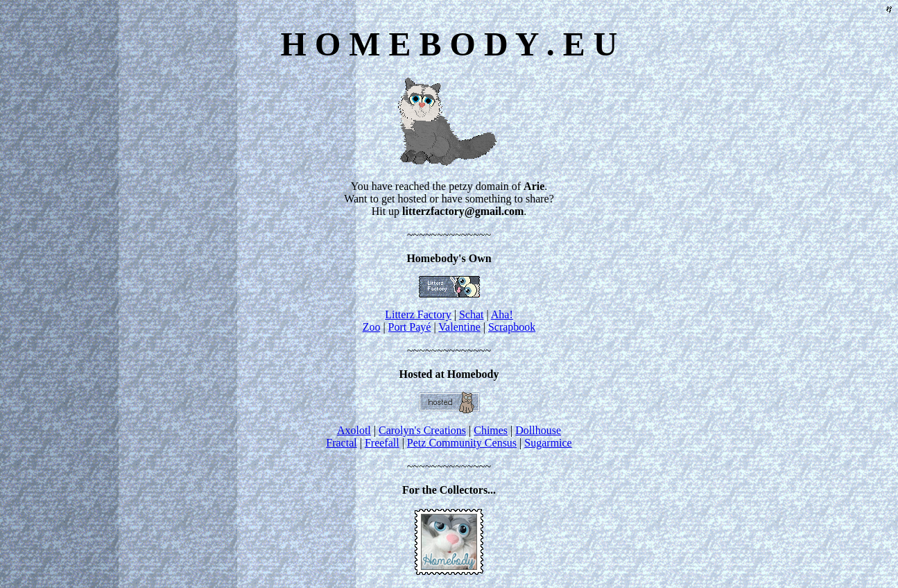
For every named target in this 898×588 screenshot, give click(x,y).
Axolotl (354, 430)
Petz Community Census (462, 443)
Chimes (491, 430)
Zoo (372, 327)
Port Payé (410, 327)
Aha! (502, 314)
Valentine (459, 327)
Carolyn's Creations (422, 430)
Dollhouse (538, 430)
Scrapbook (512, 327)
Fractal (341, 443)
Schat (472, 314)
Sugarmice (548, 443)
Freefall (382, 443)
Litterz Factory (418, 314)
